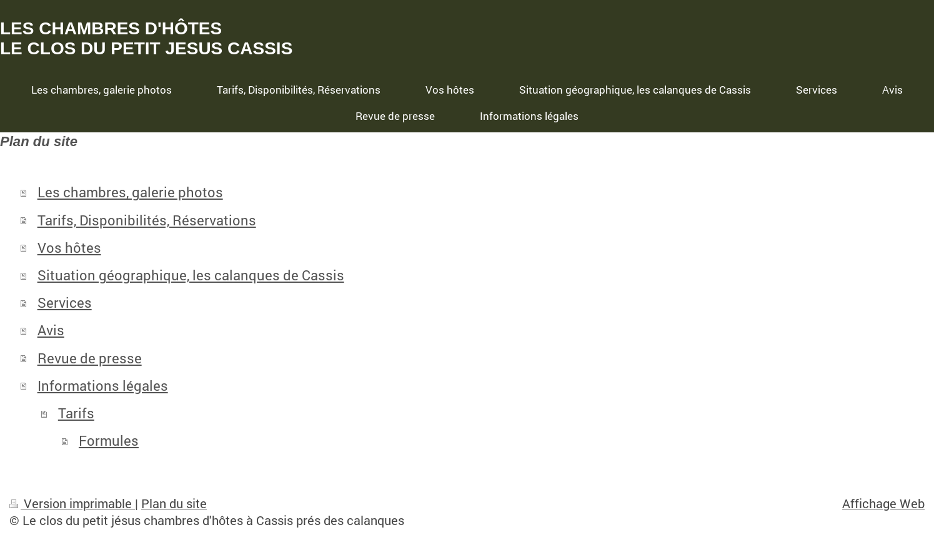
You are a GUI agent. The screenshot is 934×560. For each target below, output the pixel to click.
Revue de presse (90, 358)
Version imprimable (72, 504)
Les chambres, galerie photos (130, 192)
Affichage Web (883, 504)
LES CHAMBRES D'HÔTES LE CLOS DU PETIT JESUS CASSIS (146, 38)
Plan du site (174, 504)
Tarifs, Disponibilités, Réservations (147, 220)
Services (65, 302)
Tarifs (76, 413)
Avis (51, 330)
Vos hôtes (69, 248)
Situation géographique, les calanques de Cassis (191, 275)
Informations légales (103, 386)
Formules (109, 440)
